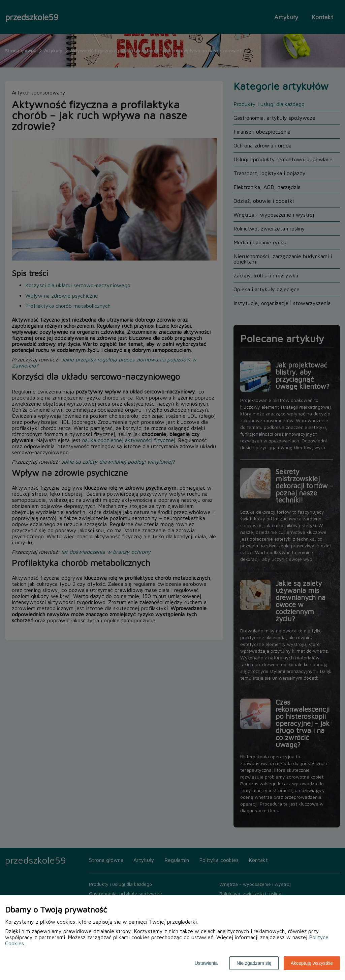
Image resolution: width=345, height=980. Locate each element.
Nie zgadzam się (254, 963)
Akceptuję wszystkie (312, 963)
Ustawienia (206, 963)
